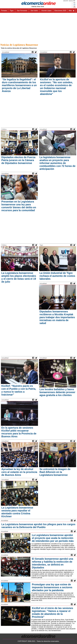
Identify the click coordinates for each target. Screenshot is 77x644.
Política (4, 129)
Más (72, 11)
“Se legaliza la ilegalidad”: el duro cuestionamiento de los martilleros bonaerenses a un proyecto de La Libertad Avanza (19, 85)
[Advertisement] (38, 28)
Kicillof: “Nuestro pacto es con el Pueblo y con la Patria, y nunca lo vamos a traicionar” (19, 390)
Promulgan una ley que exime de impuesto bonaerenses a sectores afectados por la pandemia (52, 587)
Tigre (41, 245)
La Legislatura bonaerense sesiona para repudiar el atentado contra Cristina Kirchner (17, 512)
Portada (4, 11)
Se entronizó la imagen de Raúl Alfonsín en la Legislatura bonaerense (55, 472)
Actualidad (6, 52)
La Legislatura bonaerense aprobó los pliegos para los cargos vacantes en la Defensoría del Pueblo (38, 526)
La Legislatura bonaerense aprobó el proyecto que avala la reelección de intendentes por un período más (53, 538)
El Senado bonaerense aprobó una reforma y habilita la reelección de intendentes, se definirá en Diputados (52, 563)
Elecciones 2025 (60, 11)
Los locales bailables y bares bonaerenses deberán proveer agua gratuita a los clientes (57, 392)
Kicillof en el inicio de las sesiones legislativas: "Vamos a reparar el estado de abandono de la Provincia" (52, 612)
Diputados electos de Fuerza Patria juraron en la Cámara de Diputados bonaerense (18, 160)
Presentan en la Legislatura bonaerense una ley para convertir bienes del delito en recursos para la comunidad (19, 206)
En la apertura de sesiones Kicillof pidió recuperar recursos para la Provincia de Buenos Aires (19, 432)
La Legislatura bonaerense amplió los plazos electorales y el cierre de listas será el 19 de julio (19, 277)
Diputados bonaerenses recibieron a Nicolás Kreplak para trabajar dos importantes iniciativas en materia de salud (57, 317)
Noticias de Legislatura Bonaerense (19, 45)
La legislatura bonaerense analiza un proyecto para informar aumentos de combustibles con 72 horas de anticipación (57, 163)
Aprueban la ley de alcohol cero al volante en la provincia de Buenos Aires (19, 472)
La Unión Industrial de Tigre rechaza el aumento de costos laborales (57, 276)
